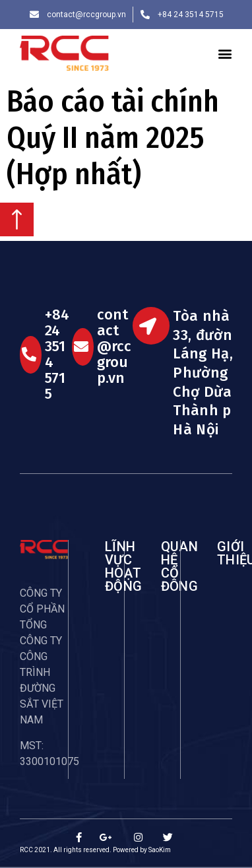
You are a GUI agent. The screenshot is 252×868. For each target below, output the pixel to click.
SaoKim (160, 850)
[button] (225, 53)
